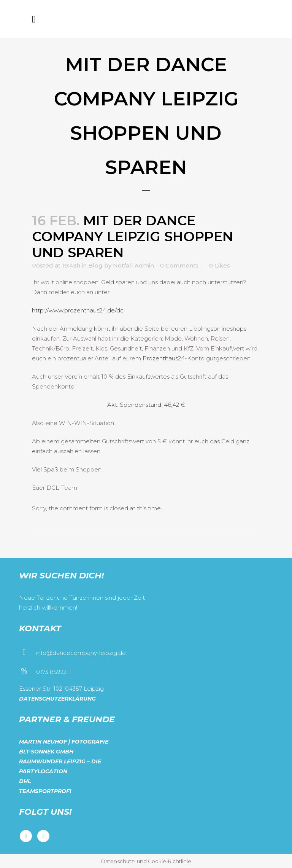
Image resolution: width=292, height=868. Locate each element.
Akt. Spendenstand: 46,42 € (146, 405)
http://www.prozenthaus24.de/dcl (78, 310)
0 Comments (179, 265)
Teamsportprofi (45, 791)
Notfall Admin (133, 265)
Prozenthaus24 (164, 358)
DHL (25, 781)
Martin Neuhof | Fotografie (64, 742)
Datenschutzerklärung (57, 699)
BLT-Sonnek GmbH (46, 752)
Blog (95, 265)
